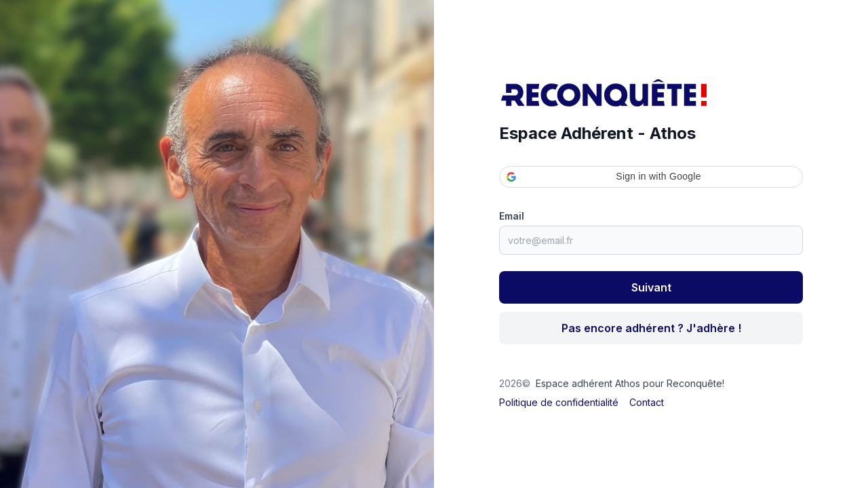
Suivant (651, 287)
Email (512, 216)
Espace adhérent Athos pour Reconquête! (630, 383)
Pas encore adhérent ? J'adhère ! (651, 328)
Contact (647, 402)
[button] (651, 177)
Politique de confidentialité (559, 402)
